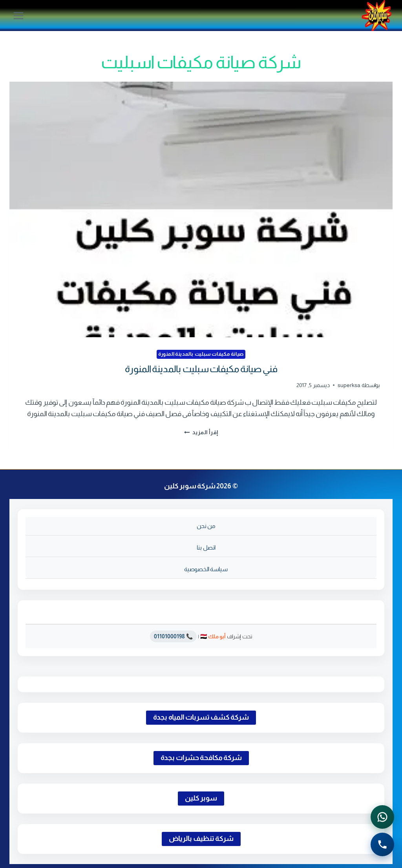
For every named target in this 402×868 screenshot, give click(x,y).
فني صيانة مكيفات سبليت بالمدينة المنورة (201, 369)
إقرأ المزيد (201, 432)
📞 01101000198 (173, 636)
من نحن (206, 526)
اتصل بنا (206, 547)
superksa (349, 385)
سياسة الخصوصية (206, 569)
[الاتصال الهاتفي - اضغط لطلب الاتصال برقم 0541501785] (382, 844)
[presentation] (201, 209)
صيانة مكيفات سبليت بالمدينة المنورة (201, 354)
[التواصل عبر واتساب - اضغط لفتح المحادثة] (382, 817)
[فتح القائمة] (19, 16)
